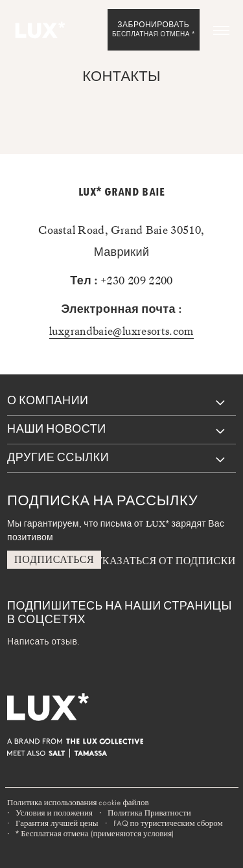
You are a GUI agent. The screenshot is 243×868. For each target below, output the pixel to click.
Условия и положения (54, 813)
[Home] (39, 30)
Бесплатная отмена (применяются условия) (95, 833)
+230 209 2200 (137, 280)
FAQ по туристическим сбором (168, 823)
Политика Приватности (149, 813)
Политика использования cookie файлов (78, 803)
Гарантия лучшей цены (57, 823)
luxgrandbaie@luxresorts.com (121, 331)
